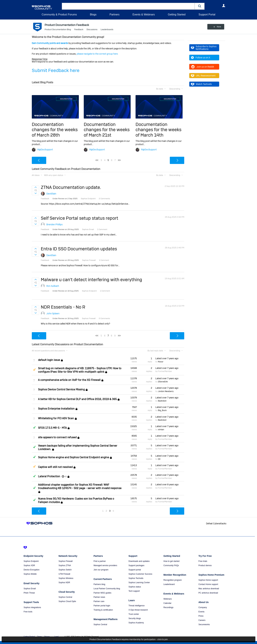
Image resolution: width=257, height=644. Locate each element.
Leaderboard (169, 584)
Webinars (168, 599)
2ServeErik (163, 382)
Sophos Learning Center (139, 583)
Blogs (93, 15)
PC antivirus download (208, 593)
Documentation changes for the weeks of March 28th (55, 130)
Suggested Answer (34, 370)
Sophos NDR (64, 583)
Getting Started (177, 15)
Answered (34, 427)
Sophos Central (65, 597)
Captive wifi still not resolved (55, 467)
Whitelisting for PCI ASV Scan (56, 418)
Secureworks (204, 624)
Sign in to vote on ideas (35, 187)
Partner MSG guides (103, 593)
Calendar (167, 603)
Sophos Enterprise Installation (56, 409)
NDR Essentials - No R (63, 307)
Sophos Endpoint (31, 561)
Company (203, 607)
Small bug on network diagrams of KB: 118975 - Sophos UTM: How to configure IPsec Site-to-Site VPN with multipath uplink (80, 370)
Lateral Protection (49, 476)
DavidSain (51, 194)
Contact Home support (208, 584)
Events (202, 612)
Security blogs (135, 618)
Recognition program (173, 580)
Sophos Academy (136, 623)
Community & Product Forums (59, 15)
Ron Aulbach (53, 286)
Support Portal (207, 15)
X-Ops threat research (138, 610)
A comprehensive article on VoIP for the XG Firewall (69, 380)
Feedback (79, 30)
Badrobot (162, 401)
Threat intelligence (137, 606)
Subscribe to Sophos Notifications (204, 48)
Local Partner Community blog (107, 589)
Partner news (99, 597)
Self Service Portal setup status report (79, 218)
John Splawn (53, 313)
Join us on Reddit (203, 67)
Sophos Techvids (136, 578)
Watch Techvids (201, 84)
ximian (161, 430)
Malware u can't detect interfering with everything (91, 280)
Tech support (134, 591)
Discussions (92, 30)
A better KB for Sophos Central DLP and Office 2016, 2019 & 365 (77, 399)
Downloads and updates (139, 561)
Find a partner (100, 561)
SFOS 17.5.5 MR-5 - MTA (52, 428)
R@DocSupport (45, 150)
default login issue (49, 360)
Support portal (135, 570)
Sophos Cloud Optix (67, 601)
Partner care (99, 601)
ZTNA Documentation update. (71, 187)
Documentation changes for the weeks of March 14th (158, 130)
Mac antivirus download (209, 589)
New (218, 27)
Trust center (134, 614)
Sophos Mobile (30, 574)
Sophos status (135, 587)
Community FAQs (171, 565)
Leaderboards (107, 30)
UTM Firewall (64, 574)
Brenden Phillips (54, 224)
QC (159, 459)
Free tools (28, 612)
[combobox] (128, 6)
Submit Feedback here (56, 70)
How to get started (171, 561)
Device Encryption (32, 570)
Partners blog (99, 584)
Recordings (168, 607)
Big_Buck (162, 410)
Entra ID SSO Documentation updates (79, 249)
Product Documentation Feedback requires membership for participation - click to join (129, 639)
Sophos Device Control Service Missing (61, 390)
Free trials (203, 561)
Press (201, 616)
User (224, 6)
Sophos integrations (32, 607)
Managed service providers (105, 565)
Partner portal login (102, 606)
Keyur (161, 362)
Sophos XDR (29, 565)
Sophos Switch (65, 570)
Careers (202, 620)
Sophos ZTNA (65, 565)
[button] (200, 6)
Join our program (101, 570)
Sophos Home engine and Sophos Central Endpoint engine (74, 457)
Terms (39, 637)
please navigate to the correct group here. (97, 54)
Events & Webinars (144, 15)
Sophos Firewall (65, 561)
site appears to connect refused (57, 438)
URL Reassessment (203, 76)
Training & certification (103, 610)
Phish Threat (29, 593)
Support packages (136, 565)
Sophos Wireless (66, 578)
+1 (66, 476)
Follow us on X (201, 58)
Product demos (205, 565)
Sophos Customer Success (140, 574)
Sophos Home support (208, 580)
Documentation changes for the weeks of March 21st (107, 130)
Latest (167, 358)
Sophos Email (30, 589)
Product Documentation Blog (58, 30)
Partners (114, 15)
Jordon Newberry (166, 391)
